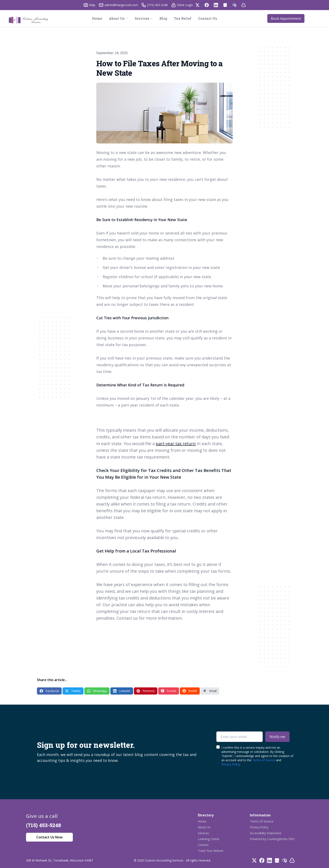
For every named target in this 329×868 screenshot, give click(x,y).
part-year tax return (176, 444)
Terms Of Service (262, 821)
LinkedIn (122, 691)
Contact (203, 845)
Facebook (49, 691)
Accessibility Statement (266, 833)
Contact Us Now (49, 837)
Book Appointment (286, 18)
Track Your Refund (210, 851)
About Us (204, 827)
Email (210, 691)
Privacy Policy (231, 764)
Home (202, 821)
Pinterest (146, 691)
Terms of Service (264, 760)
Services (203, 833)
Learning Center (209, 839)
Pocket (169, 691)
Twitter (73, 691)
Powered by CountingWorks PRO (272, 839)
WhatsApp (97, 691)
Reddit (190, 691)
